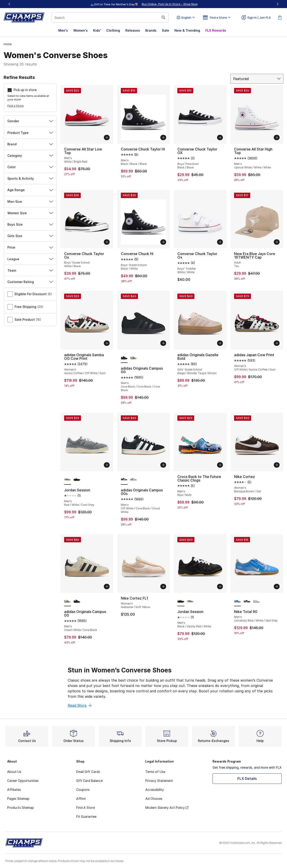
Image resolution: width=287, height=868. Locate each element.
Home (8, 44)
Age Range (30, 190)
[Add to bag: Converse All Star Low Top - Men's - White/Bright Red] (107, 137)
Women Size (30, 213)
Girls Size (30, 236)
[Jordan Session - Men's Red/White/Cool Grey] (190, 601)
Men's (63, 30)
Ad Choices (154, 799)
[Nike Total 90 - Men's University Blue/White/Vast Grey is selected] (237, 601)
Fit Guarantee (86, 817)
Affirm (81, 799)
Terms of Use (155, 772)
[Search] (110, 17)
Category (30, 156)
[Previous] (9, 4)
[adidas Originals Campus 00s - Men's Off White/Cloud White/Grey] (134, 480)
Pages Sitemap (18, 799)
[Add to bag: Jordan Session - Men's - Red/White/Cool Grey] (107, 465)
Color (30, 167)
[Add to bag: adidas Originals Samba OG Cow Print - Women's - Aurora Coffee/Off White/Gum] (107, 343)
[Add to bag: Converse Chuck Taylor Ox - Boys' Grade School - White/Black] (107, 242)
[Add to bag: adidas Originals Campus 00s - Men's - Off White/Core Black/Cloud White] (163, 465)
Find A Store (86, 808)
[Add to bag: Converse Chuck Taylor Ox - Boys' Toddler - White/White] (220, 242)
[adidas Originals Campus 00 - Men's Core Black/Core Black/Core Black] (77, 601)
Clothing (113, 30)
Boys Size (30, 224)
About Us (14, 772)
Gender (30, 121)
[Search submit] (163, 17)
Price (30, 247)
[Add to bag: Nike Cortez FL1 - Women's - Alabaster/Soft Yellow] (163, 587)
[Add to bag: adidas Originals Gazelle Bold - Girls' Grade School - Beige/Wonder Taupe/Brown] (220, 343)
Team (30, 270)
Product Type (30, 133)
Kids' (97, 30)
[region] (143, 4)
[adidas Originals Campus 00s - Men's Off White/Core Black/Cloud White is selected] (124, 480)
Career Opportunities (23, 781)
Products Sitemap (21, 808)
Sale (165, 30)
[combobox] (110, 17)
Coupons (83, 790)
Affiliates (14, 790)
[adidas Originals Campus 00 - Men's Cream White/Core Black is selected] (67, 601)
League (30, 259)
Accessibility (155, 790)
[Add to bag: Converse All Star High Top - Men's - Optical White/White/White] (277, 137)
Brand (30, 144)
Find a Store (15, 106)
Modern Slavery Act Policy (167, 808)
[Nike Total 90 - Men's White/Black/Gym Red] (257, 601)
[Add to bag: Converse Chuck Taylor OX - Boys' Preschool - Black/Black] (220, 137)
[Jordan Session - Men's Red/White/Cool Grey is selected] (67, 480)
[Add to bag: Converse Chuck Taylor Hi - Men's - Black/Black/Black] (163, 137)
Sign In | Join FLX (256, 17)
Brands (151, 30)
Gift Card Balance (89, 781)
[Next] (278, 4)
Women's (80, 30)
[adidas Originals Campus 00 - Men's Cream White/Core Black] (134, 358)
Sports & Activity (30, 178)
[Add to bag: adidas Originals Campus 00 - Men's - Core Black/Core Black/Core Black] (163, 343)
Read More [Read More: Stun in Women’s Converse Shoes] (80, 705)
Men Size (30, 202)
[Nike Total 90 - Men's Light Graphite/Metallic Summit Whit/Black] (247, 601)
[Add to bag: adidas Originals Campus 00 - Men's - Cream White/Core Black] (107, 587)
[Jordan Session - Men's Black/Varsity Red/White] (77, 480)
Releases (133, 30)
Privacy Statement (159, 781)
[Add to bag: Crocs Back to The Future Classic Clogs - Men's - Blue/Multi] (220, 465)
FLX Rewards (216, 30)
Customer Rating (30, 282)
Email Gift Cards (88, 772)
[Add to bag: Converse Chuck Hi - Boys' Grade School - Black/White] (163, 242)
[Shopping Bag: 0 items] (280, 17)
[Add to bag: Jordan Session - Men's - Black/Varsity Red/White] (220, 587)
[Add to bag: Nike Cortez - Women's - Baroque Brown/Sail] (277, 465)
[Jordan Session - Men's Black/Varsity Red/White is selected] (181, 601)
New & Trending (187, 30)
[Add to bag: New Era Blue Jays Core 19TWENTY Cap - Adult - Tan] (277, 242)
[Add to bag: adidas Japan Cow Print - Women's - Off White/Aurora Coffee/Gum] (277, 343)
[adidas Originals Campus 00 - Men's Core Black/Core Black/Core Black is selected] (124, 358)
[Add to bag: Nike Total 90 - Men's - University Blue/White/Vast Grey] (277, 587)
